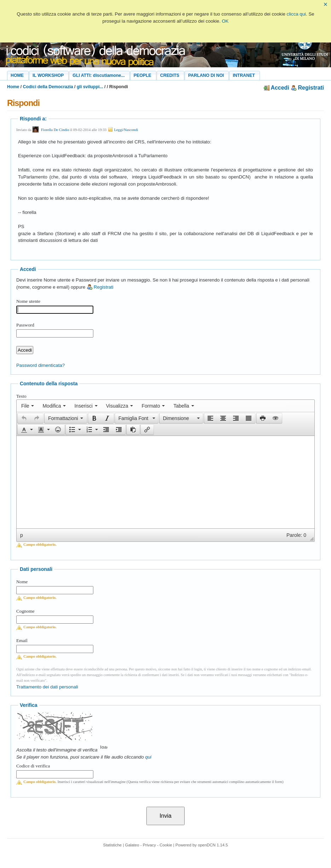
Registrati (307, 88)
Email (22, 640)
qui (148, 757)
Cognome (25, 611)
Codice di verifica (33, 766)
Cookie (166, 845)
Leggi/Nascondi (123, 130)
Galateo (132, 845)
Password (25, 325)
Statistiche (113, 845)
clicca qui (297, 14)
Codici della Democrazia (48, 87)
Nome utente (28, 301)
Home (13, 87)
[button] (24, 418)
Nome (22, 582)
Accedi (277, 88)
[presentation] (28, 406)
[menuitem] (28, 406)
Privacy (149, 845)
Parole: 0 (296, 535)
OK (225, 21)
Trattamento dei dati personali (47, 687)
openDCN (207, 845)
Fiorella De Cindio (55, 130)
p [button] (22, 535)
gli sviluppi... (90, 87)
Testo (21, 396)
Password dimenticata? (40, 365)
